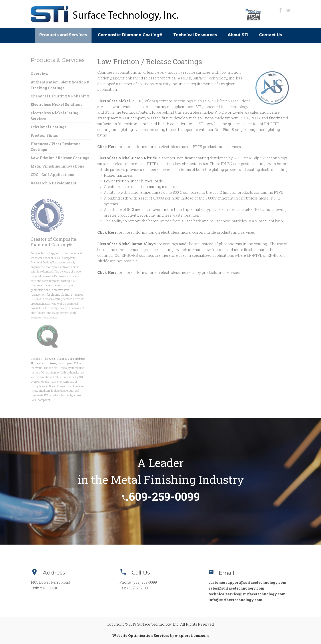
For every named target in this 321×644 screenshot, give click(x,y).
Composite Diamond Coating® (130, 35)
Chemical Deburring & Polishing (60, 96)
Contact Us (270, 35)
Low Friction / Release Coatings (60, 158)
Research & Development (54, 183)
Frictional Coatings (49, 127)
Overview (40, 74)
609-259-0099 (160, 496)
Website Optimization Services (141, 635)
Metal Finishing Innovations (57, 166)
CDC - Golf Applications (52, 175)
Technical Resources (195, 35)
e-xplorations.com (192, 635)
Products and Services (63, 35)
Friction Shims (44, 135)
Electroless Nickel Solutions (57, 104)
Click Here (107, 147)
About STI (238, 35)
